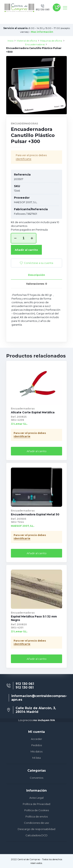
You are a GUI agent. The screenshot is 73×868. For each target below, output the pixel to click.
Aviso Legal (36, 798)
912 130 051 (25, 687)
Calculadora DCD (36, 835)
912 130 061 (25, 684)
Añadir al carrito (26, 250)
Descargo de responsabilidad (36, 829)
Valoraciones (37, 284)
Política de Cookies (37, 810)
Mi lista (36, 758)
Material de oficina (27, 41)
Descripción (36, 275)
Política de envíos (37, 816)
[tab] (36, 275)
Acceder (36, 739)
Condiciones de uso (36, 823)
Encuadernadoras (35, 44)
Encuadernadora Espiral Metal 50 (35, 514)
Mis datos (36, 751)
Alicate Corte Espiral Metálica (33, 412)
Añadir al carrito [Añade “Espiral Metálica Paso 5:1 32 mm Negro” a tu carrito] (37, 659)
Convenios (36, 778)
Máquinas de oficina (51, 41)
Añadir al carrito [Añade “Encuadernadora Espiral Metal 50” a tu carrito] (37, 553)
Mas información (42, 32)
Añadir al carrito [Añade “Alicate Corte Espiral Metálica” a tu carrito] (37, 451)
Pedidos (37, 745)
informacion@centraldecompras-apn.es (39, 698)
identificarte (24, 159)
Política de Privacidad (36, 804)
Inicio (11, 41)
